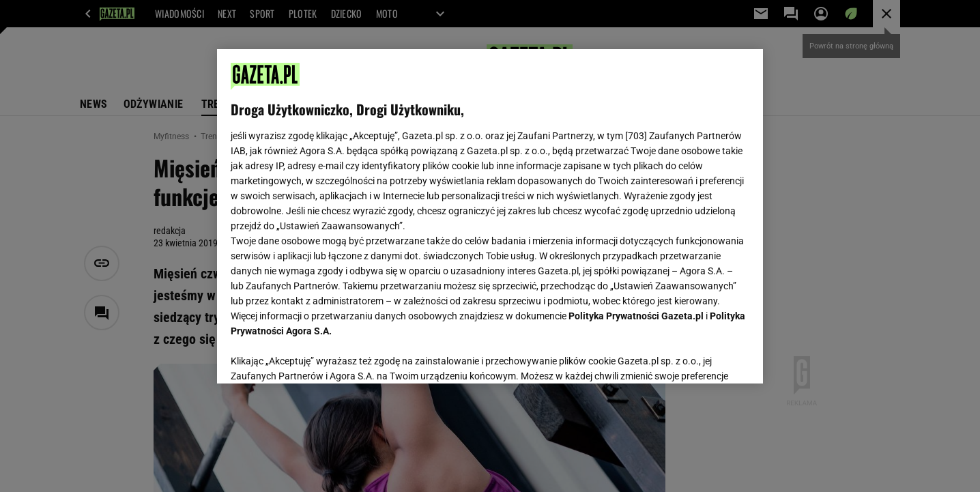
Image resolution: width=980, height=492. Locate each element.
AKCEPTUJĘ (703, 357)
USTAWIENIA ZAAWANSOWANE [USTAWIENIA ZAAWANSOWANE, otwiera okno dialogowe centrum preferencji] (320, 356)
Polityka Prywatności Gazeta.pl (636, 316)
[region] (490, 216)
